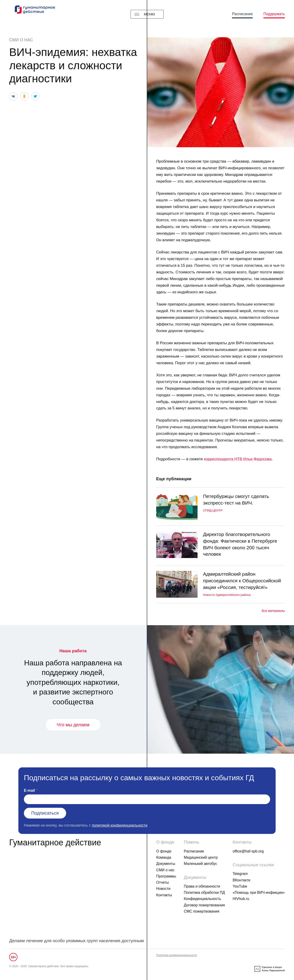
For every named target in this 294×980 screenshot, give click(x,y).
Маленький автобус (200, 864)
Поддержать (274, 14)
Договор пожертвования (204, 905)
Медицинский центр (201, 857)
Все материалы (273, 611)
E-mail (29, 790)
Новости (163, 889)
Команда (164, 857)
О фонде (164, 851)
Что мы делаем (73, 725)
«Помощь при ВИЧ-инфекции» (259, 893)
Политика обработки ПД (204, 893)
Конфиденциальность (202, 899)
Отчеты (163, 882)
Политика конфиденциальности (177, 955)
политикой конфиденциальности (120, 825)
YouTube (240, 886)
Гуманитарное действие (55, 843)
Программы (166, 876)
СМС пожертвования (201, 911)
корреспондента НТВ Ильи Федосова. (238, 459)
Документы (166, 864)
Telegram (240, 874)
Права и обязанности (202, 886)
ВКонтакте (242, 880)
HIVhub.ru (241, 899)
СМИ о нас (21, 40)
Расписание (242, 14)
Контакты (164, 895)
